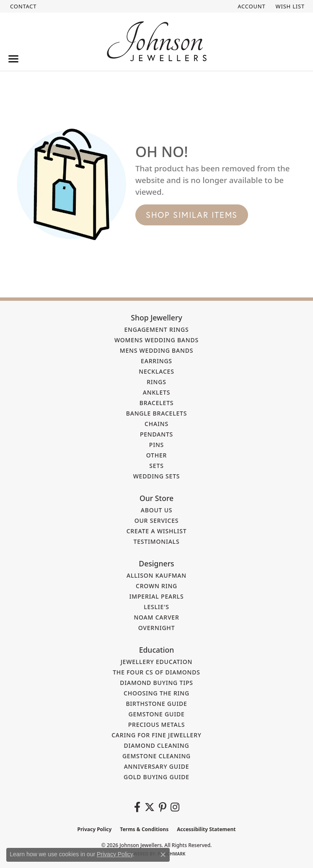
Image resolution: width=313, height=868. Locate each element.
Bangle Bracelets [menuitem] (157, 413)
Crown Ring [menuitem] (156, 586)
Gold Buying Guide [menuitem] (156, 777)
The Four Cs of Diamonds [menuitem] (156, 672)
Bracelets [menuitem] (157, 403)
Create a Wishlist (157, 531)
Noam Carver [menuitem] (156, 617)
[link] (22, 6)
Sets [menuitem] (156, 466)
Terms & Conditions (144, 829)
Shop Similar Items (192, 215)
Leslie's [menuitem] (156, 607)
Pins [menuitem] (156, 445)
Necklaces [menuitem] (156, 371)
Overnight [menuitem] (157, 628)
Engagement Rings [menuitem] (156, 329)
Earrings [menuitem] (156, 361)
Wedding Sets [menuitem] (157, 476)
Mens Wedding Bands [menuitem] (156, 350)
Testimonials (157, 541)
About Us (157, 510)
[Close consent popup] (163, 855)
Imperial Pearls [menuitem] (157, 596)
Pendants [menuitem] (156, 434)
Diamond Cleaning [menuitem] (157, 745)
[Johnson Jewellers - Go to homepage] (157, 41)
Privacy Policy (95, 829)
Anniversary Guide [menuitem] (157, 766)
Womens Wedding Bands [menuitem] (156, 340)
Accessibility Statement (206, 829)
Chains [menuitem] (156, 424)
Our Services (157, 521)
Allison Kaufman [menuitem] (156, 575)
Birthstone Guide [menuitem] (156, 704)
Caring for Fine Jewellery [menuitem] (156, 735)
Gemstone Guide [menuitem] (156, 714)
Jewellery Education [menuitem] (157, 662)
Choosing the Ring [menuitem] (156, 693)
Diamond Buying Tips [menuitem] (156, 683)
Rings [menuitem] (156, 382)
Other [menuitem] (157, 455)
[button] (251, 6)
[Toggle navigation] (13, 59)
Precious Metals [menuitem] (157, 725)
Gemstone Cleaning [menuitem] (156, 756)
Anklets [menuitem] (156, 392)
